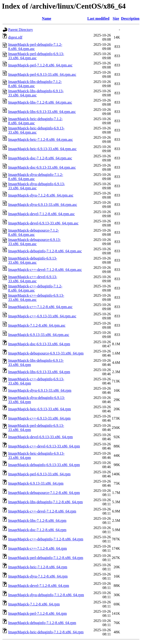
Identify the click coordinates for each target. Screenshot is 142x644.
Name (47, 18)
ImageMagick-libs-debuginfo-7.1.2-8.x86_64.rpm (45, 502)
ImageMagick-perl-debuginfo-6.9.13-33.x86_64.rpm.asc (36, 56)
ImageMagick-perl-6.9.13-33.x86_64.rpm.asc (42, 74)
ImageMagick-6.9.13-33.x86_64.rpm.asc (39, 335)
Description (130, 18)
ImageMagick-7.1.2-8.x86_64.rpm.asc (37, 325)
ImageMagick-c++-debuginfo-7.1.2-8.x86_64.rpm (46, 539)
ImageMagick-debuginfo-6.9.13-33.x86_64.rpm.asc (33, 260)
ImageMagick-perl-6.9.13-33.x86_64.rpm (39, 474)
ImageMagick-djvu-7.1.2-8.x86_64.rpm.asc (41, 195)
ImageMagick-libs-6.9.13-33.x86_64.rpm (39, 372)
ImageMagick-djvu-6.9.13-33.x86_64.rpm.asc (43, 205)
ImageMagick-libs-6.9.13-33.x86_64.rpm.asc (42, 112)
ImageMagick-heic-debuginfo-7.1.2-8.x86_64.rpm (46, 632)
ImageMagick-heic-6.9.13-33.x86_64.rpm (40, 409)
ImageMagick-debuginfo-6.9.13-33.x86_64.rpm (44, 465)
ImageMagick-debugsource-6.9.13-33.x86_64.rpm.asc (35, 242)
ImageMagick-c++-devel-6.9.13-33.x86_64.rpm (44, 446)
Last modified (99, 18)
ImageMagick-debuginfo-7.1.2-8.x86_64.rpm (42, 623)
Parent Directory (21, 30)
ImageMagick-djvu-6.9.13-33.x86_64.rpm (40, 390)
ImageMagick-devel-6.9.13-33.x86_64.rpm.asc (43, 223)
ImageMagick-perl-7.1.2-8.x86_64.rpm (37, 613)
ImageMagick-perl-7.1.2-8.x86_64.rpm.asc (40, 65)
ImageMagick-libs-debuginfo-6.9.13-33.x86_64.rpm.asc (36, 93)
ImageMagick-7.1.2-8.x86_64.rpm (34, 604)
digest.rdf (15, 37)
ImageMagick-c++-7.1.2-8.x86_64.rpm (38, 548)
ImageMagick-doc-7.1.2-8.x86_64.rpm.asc (40, 158)
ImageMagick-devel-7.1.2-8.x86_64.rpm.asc (42, 214)
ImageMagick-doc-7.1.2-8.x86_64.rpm (37, 530)
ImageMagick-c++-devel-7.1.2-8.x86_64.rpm (42, 511)
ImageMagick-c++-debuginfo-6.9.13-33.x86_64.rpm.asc (36, 297)
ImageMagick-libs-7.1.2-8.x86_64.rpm (37, 521)
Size (116, 18)
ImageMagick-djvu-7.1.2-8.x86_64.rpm (38, 576)
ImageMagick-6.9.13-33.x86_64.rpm (36, 483)
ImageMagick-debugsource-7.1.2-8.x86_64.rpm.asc (34, 232)
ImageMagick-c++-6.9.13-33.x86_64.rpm (39, 418)
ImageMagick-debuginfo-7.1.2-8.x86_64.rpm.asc (45, 251)
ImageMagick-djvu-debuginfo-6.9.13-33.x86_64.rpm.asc (36, 186)
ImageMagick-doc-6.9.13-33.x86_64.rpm (39, 344)
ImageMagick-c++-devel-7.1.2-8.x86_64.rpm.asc (45, 270)
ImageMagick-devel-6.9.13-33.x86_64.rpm (40, 437)
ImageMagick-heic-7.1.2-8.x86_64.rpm (38, 567)
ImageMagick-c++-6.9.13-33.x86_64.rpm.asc (42, 316)
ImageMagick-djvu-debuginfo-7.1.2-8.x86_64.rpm (46, 595)
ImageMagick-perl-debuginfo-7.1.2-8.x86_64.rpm (46, 558)
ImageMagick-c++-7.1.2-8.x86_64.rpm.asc (40, 307)
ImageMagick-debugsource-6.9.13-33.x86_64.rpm (46, 353)
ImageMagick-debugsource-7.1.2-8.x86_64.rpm (44, 493)
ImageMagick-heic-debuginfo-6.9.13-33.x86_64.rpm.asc (36, 130)
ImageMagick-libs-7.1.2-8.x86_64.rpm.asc (40, 102)
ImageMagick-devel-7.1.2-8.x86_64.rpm (39, 586)
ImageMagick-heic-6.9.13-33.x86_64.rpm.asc (42, 149)
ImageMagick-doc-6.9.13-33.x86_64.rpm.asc (42, 167)
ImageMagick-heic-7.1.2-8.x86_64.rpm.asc (41, 140)
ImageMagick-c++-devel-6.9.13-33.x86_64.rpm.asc (33, 279)
